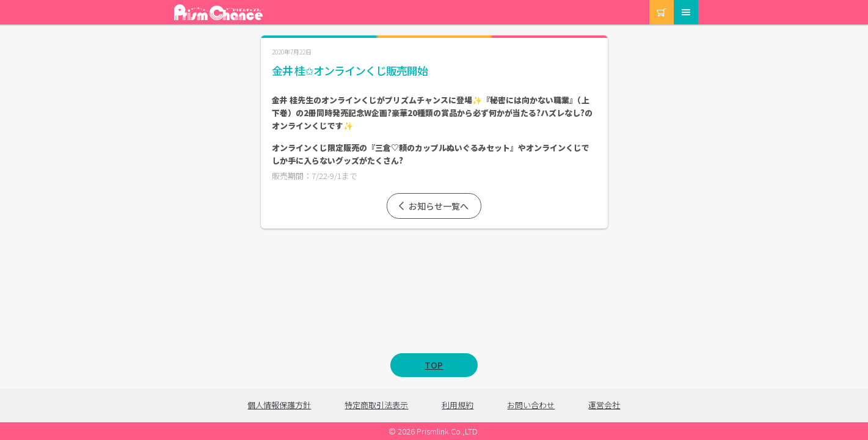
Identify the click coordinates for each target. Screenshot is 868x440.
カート (650, 0)
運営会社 (604, 405)
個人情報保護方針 (279, 405)
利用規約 (458, 405)
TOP (434, 365)
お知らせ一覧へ (433, 206)
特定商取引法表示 (376, 405)
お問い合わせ (531, 405)
